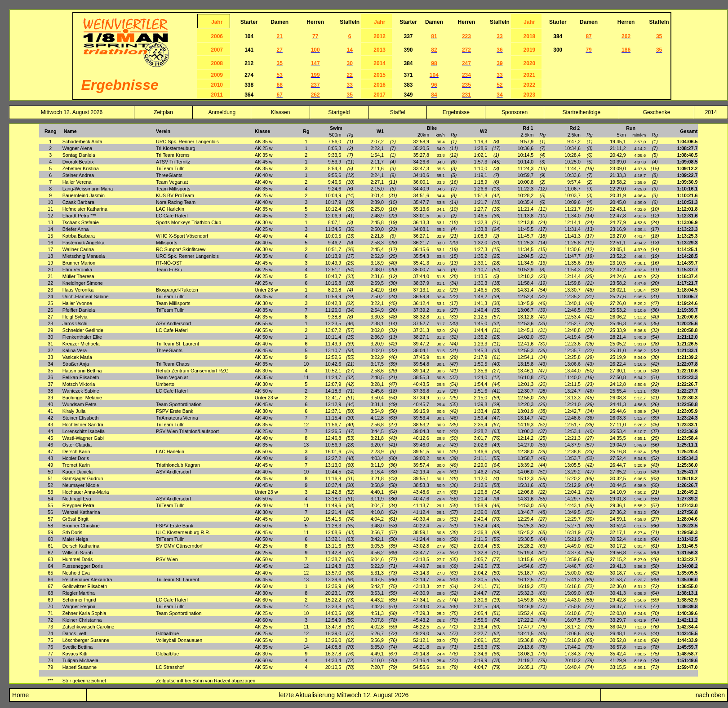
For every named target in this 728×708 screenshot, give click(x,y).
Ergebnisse (456, 112)
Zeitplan (163, 112)
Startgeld (339, 112)
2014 (711, 112)
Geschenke (657, 112)
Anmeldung (222, 112)
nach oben (710, 695)
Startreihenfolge (581, 112)
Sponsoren (515, 112)
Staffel (398, 112)
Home (20, 695)
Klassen (281, 112)
